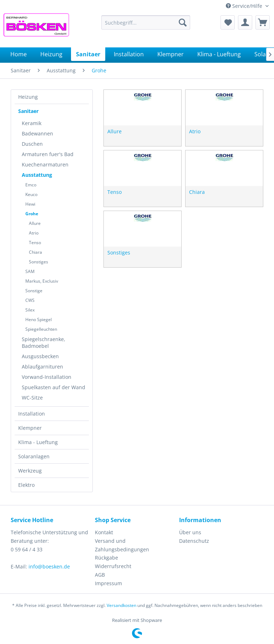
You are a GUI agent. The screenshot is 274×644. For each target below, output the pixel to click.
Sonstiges (39, 262)
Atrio (34, 233)
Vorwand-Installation (47, 377)
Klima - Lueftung (38, 442)
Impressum (108, 583)
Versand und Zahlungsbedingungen (122, 545)
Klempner (30, 428)
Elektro (26, 485)
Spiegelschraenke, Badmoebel (44, 342)
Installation (32, 414)
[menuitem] (146, 22)
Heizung (28, 97)
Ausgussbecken (40, 356)
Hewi (30, 204)
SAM (30, 271)
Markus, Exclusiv (42, 281)
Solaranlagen (34, 456)
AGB (100, 575)
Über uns (190, 532)
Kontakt (104, 532)
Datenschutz (194, 541)
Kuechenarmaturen (45, 164)
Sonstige (34, 291)
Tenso (35, 243)
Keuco (31, 194)
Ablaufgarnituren (42, 367)
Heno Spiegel (39, 320)
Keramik (32, 123)
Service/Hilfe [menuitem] (245, 6)
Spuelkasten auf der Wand (54, 387)
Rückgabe (106, 558)
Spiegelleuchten (41, 329)
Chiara (35, 252)
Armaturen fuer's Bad (48, 154)
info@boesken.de (49, 566)
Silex (30, 310)
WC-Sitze (32, 398)
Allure (35, 223)
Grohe (32, 214)
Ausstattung (37, 175)
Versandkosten (121, 605)
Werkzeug (30, 471)
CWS (30, 300)
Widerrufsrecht (113, 566)
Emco (31, 185)
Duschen (32, 144)
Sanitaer (28, 111)
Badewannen (37, 133)
